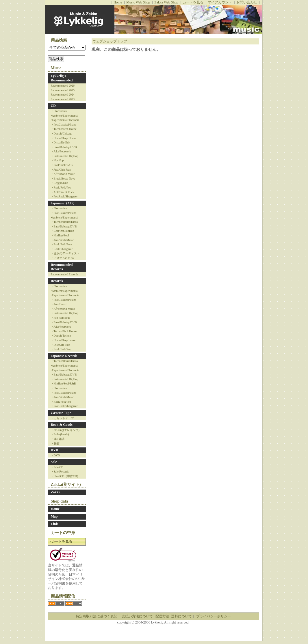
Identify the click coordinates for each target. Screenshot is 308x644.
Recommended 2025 (63, 90)
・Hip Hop (57, 160)
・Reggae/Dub (60, 183)
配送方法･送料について (174, 616)
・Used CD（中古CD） (65, 476)
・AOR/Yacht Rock (62, 192)
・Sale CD (57, 467)
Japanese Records (64, 356)
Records (57, 281)
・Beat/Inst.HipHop (63, 231)
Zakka (56, 492)
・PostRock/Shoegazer (64, 196)
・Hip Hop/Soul (60, 318)
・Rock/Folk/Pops (62, 244)
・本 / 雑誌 (58, 439)
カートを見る (193, 2)
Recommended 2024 (63, 95)
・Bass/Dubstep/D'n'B (64, 147)
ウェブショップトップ (110, 41)
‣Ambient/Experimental (65, 116)
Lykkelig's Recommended (62, 78)
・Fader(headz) (60, 434)
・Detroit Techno (61, 336)
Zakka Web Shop (166, 2)
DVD (55, 450)
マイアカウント (220, 2)
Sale (54, 462)
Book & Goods (62, 425)
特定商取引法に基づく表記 (97, 616)
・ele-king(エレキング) (65, 430)
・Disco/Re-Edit (61, 142)
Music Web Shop (138, 2)
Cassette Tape (61, 413)
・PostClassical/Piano (64, 125)
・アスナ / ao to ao (62, 258)
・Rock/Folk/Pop (61, 187)
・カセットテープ (62, 418)
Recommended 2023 (63, 99)
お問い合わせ (247, 2)
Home (118, 2)
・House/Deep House (63, 138)
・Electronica (59, 111)
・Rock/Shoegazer (62, 249)
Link (54, 524)
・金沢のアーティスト (65, 253)
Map (54, 516)
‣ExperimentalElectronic (65, 120)
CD (53, 106)
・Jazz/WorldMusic (62, 240)
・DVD (55, 455)
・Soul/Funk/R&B (62, 165)
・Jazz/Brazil (59, 304)
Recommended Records (62, 267)
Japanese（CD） (64, 203)
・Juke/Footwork (61, 151)
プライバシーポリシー (214, 616)
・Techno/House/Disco (64, 222)
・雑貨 (55, 444)
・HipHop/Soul (60, 235)
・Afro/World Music (63, 174)
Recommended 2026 (63, 86)
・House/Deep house (63, 340)
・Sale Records (60, 472)
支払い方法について (137, 616)
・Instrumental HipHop (65, 156)
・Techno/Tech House (64, 129)
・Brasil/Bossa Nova (63, 179)
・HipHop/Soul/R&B (63, 383)
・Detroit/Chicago (62, 134)
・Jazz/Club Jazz (61, 170)
